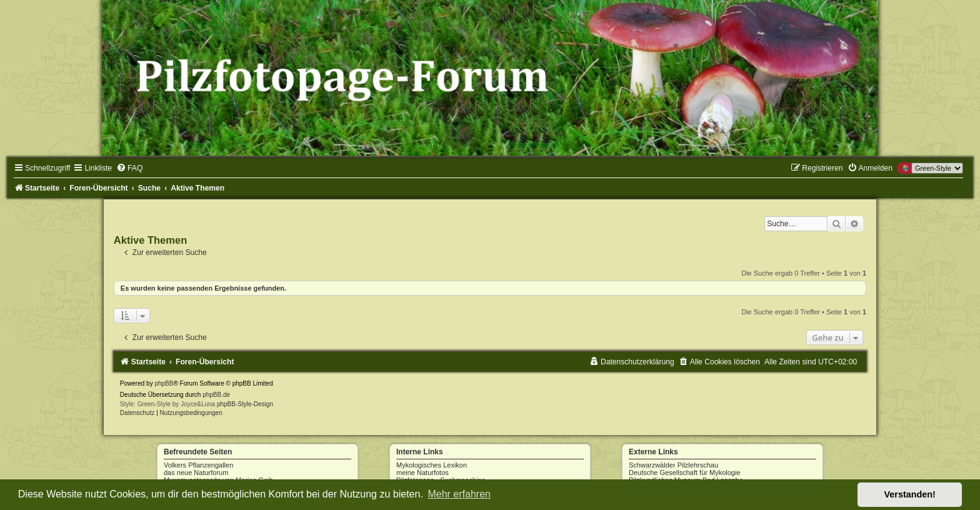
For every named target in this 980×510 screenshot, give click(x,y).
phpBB (164, 383)
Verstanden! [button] (910, 494)
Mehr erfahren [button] (459, 494)
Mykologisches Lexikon (432, 465)
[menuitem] (129, 168)
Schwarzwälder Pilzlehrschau (673, 465)
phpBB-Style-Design (245, 404)
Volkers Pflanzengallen (198, 465)
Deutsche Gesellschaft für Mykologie (685, 472)
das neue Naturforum (196, 472)
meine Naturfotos (422, 472)
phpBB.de (216, 395)
